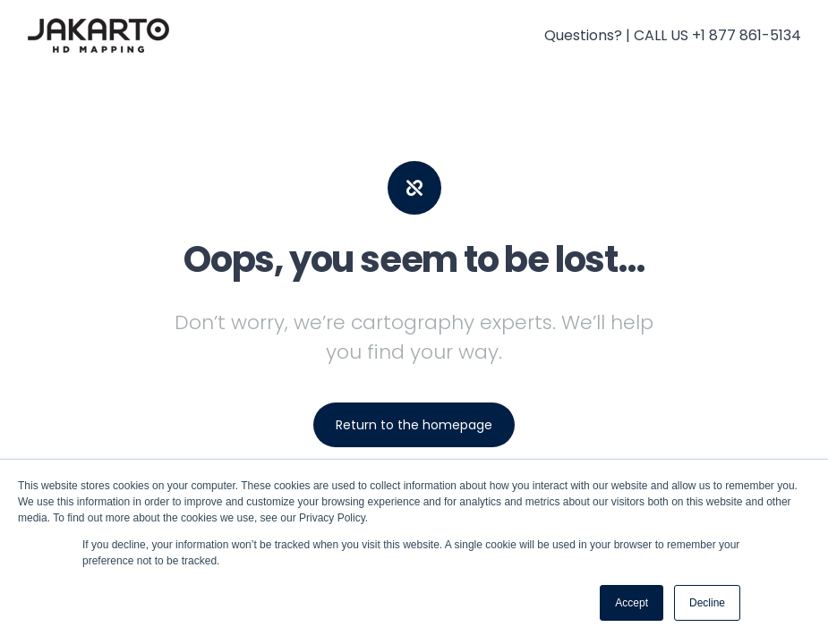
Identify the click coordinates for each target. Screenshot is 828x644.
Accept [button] (632, 603)
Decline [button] (707, 603)
